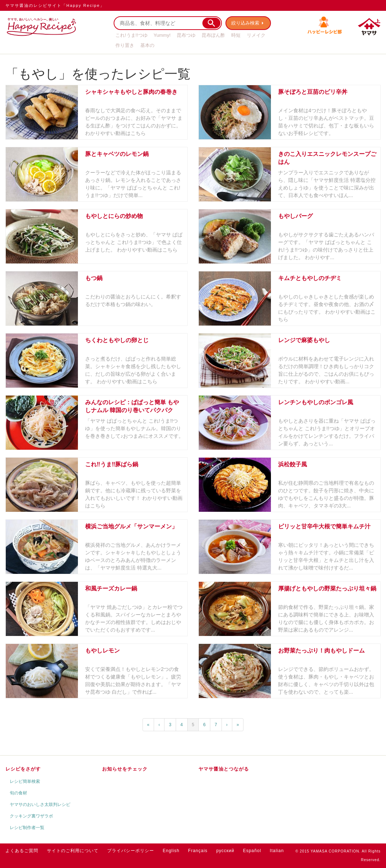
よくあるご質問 (22, 851)
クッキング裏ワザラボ (31, 816)
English (171, 851)
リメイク (256, 35)
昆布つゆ (186, 35)
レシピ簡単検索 (25, 781)
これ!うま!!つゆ (131, 35)
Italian (277, 851)
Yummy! (162, 35)
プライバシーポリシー (131, 851)
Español (252, 851)
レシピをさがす (23, 769)
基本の (147, 45)
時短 (236, 35)
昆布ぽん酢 (213, 35)
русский (225, 851)
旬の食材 (18, 793)
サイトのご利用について (73, 851)
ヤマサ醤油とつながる (224, 769)
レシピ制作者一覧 (27, 828)
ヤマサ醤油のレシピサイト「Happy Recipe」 (55, 5)
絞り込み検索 (246, 23)
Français (198, 851)
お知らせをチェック (125, 769)
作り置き (125, 45)
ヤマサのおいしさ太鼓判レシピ (40, 804)
